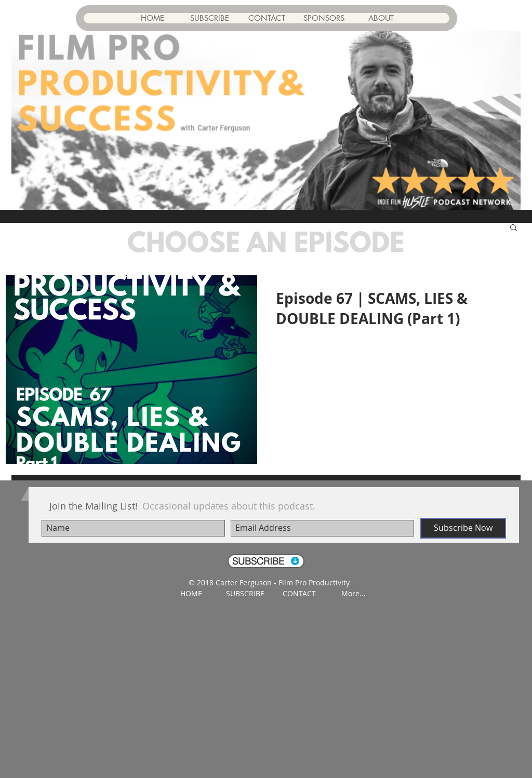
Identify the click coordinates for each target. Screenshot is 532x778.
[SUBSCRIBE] (266, 561)
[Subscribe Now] (463, 528)
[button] (514, 228)
